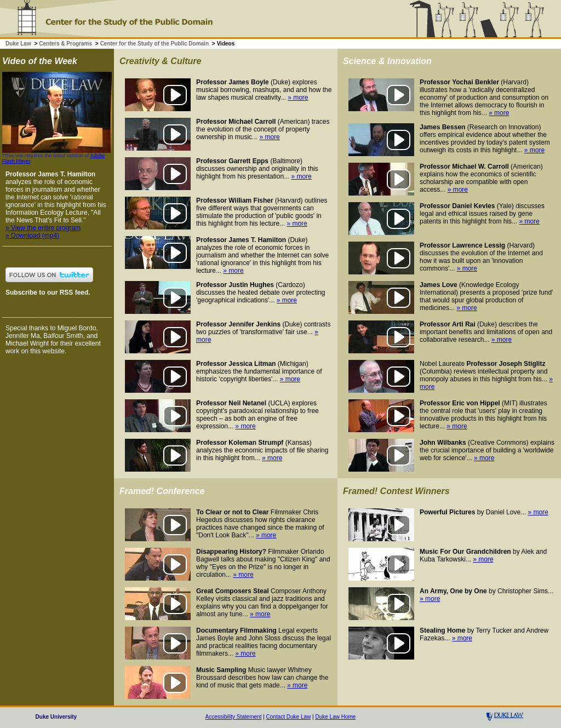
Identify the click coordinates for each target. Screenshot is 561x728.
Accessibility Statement (234, 717)
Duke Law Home (335, 717)
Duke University (56, 717)
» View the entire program (43, 228)
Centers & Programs (65, 44)
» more (298, 98)
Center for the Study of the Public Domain (154, 44)
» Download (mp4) (32, 236)
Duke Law (18, 44)
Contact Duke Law (289, 717)
